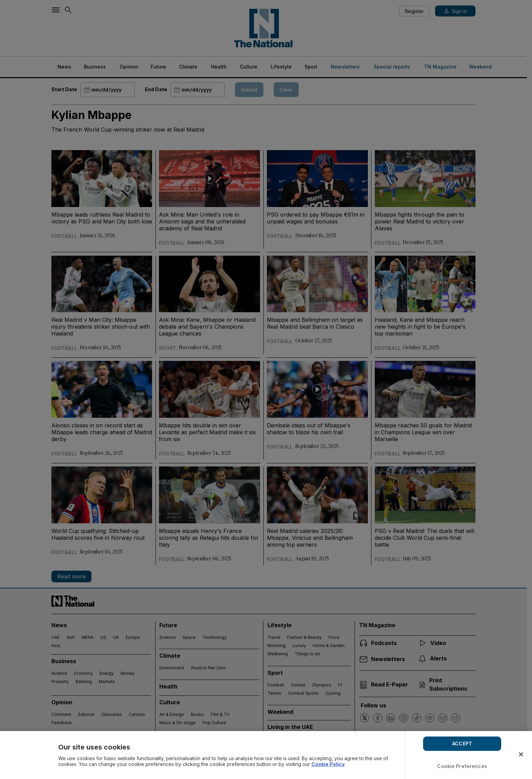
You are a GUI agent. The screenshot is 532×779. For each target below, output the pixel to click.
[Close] (521, 754)
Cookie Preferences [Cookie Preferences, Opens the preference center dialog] (462, 766)
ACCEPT (462, 744)
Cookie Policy (328, 764)
